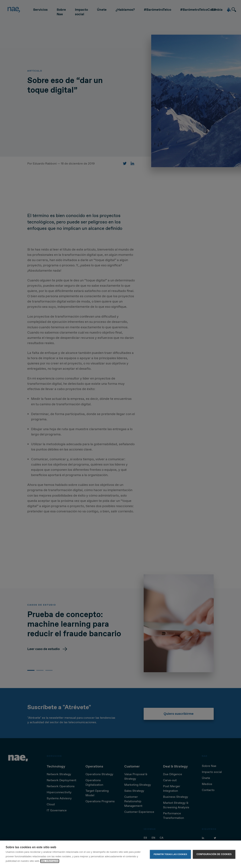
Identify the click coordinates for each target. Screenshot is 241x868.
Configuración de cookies (214, 854)
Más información (50, 861)
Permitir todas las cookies (170, 854)
